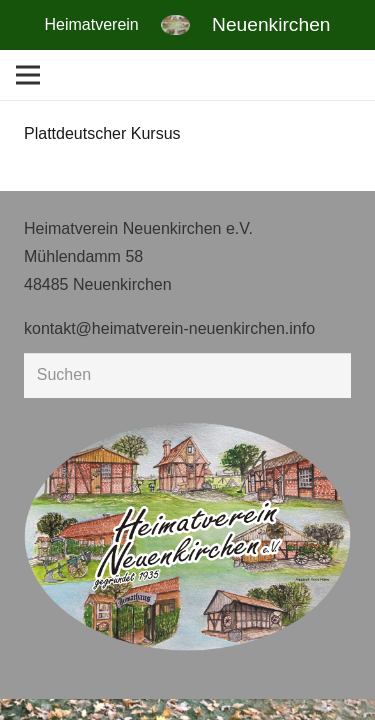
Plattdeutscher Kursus (102, 133)
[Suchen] (187, 375)
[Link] (175, 25)
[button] (36, 684)
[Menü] (28, 75)
